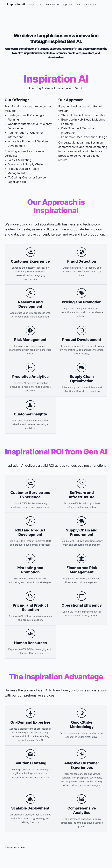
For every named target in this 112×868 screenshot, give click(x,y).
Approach (68, 5)
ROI (78, 5)
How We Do (52, 5)
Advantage (90, 5)
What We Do (35, 5)
